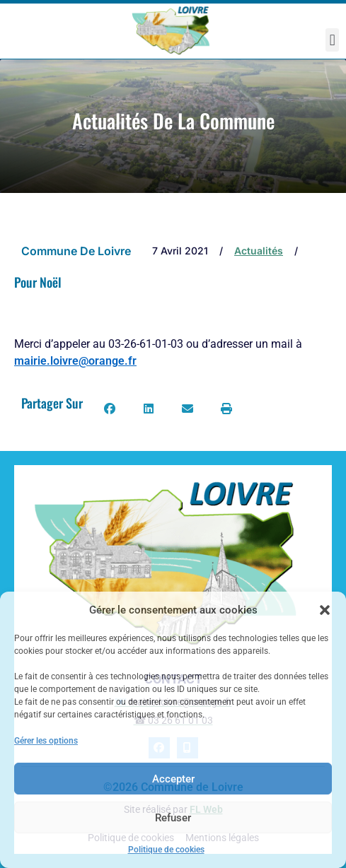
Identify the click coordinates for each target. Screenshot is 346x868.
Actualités (259, 251)
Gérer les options (46, 741)
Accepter (173, 779)
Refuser (173, 818)
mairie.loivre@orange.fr (75, 361)
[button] (325, 610)
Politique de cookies (166, 850)
